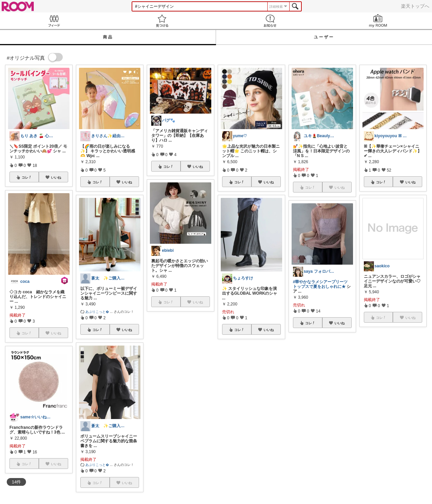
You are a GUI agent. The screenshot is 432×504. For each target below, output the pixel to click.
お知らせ (270, 21)
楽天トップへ (415, 6)
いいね (56, 177)
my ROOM (378, 21)
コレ (27, 177)
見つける (162, 21)
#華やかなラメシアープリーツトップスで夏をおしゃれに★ (320, 284)
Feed (54, 21)
